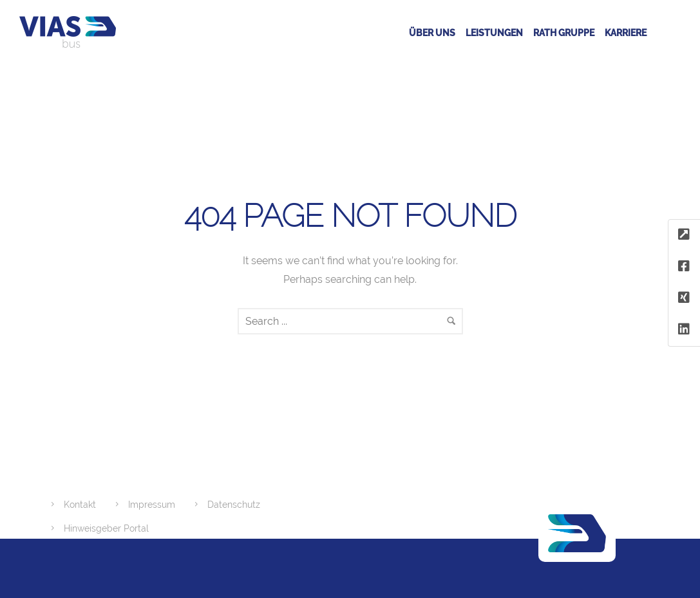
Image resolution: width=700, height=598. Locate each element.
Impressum (152, 505)
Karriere (626, 33)
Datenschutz (234, 505)
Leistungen (494, 33)
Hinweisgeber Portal (106, 528)
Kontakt (80, 505)
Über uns (432, 33)
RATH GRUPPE (564, 33)
